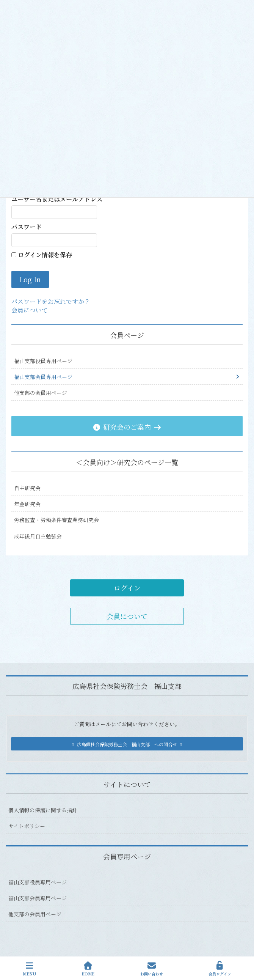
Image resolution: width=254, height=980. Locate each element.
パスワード (27, 227)
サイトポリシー (27, 826)
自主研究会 (27, 488)
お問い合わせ (152, 969)
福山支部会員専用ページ (43, 377)
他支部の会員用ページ (41, 393)
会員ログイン (220, 969)
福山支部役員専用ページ (43, 361)
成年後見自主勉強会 (38, 536)
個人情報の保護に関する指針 (43, 810)
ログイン (127, 588)
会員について (30, 310)
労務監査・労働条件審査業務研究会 (56, 520)
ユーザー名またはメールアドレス (57, 199)
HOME (88, 969)
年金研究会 (27, 504)
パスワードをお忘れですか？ (51, 301)
